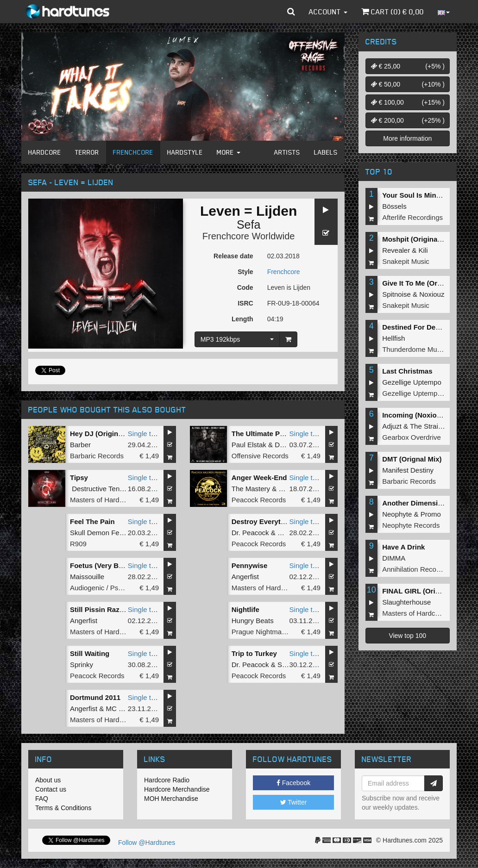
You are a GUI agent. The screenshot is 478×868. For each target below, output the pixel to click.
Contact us (51, 789)
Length (242, 319)
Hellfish (393, 338)
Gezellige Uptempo (412, 382)
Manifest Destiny (408, 470)
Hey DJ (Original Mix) (105, 434)
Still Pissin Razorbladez (109, 609)
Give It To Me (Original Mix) (427, 283)
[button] (291, 12)
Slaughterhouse (406, 602)
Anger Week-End (259, 478)
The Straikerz (431, 426)
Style (245, 272)
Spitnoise (396, 294)
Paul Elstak (249, 445)
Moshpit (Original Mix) (419, 239)
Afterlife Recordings (412, 217)
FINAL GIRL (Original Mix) (425, 591)
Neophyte (397, 514)
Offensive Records (260, 456)
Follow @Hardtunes (147, 843)
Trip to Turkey (254, 653)
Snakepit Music (406, 261)
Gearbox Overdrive (412, 437)
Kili (423, 250)
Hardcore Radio (167, 780)
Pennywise (250, 565)
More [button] (229, 152)
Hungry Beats (253, 621)
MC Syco (120, 709)
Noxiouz (432, 294)
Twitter (294, 802)
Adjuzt (392, 426)
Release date (233, 256)
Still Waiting (90, 653)
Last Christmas (407, 371)
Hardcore (45, 152)
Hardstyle (185, 152)
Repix (286, 533)
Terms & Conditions (63, 808)
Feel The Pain (92, 521)
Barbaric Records (97, 456)
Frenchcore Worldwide (249, 236)
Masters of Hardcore (101, 500)
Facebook (293, 783)
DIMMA (394, 558)
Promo (431, 514)
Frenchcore (133, 152)
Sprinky (82, 665)
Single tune (145, 434)
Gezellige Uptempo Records (426, 393)
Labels (326, 152)
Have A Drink (403, 547)
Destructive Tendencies (108, 489)
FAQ (42, 799)
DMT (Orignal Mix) (412, 459)
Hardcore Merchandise (177, 789)
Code (245, 287)
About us (48, 780)
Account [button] (328, 12)
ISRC (245, 303)
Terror (87, 152)
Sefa (248, 225)
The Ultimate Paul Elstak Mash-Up (288, 434)
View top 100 (407, 636)
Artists (287, 152)
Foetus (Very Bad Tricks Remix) (122, 565)
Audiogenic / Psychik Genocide (118, 588)
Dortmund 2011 (95, 697)
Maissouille (87, 577)
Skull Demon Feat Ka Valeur (113, 533)
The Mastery (251, 489)
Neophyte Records (411, 525)
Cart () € (393, 12)
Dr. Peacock (250, 533)
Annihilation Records (414, 569)
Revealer (396, 250)
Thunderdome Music (414, 349)
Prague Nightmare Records (274, 632)
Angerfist (245, 577)
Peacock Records (259, 500)
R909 (78, 544)
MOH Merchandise (171, 799)
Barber (80, 445)
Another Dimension (414, 503)
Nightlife (245, 609)
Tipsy (79, 478)
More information (407, 138)
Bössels (394, 206)
